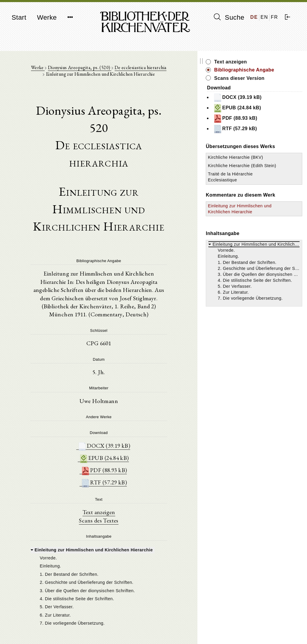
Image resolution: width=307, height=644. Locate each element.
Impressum (246, 625)
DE (254, 17)
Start (19, 17)
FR (274, 17)
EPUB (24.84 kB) (120, 401)
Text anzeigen (115, 456)
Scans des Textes (115, 465)
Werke (47, 17)
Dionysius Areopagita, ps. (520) (80, 69)
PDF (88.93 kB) (120, 414)
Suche (229, 17)
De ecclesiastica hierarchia (141, 69)
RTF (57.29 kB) (120, 426)
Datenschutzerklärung (257, 630)
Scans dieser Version (272, 85)
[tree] (115, 531)
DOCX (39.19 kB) (120, 389)
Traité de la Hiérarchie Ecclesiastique (255, 205)
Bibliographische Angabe (267, 73)
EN (264, 17)
